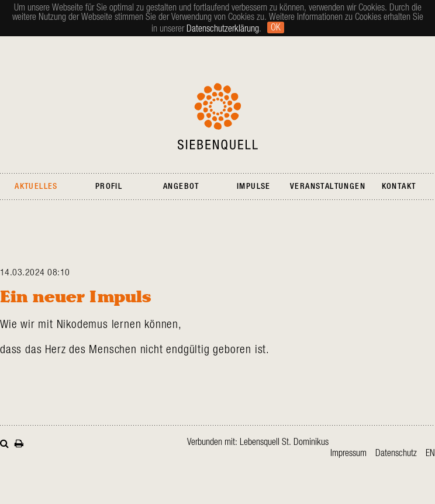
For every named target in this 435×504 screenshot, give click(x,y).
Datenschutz (396, 453)
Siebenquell (218, 116)
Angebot (181, 187)
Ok (276, 27)
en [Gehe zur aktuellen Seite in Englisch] (430, 453)
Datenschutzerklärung (223, 29)
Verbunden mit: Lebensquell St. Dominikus (258, 442)
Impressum (348, 453)
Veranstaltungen (328, 187)
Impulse (254, 187)
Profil (109, 187)
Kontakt (399, 187)
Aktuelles (36, 187)
